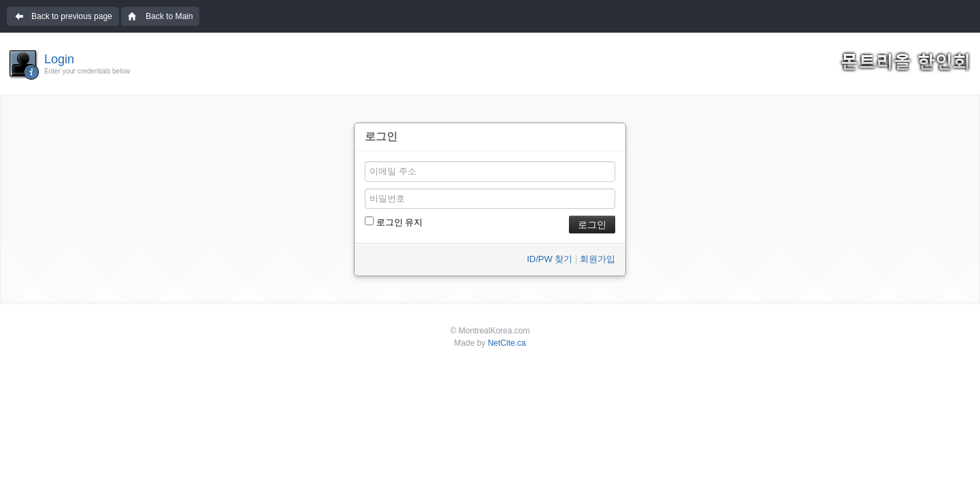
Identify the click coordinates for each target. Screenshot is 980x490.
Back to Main (169, 16)
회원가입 (598, 259)
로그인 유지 (394, 222)
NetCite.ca (507, 343)
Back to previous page (72, 16)
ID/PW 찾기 (550, 259)
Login (59, 59)
